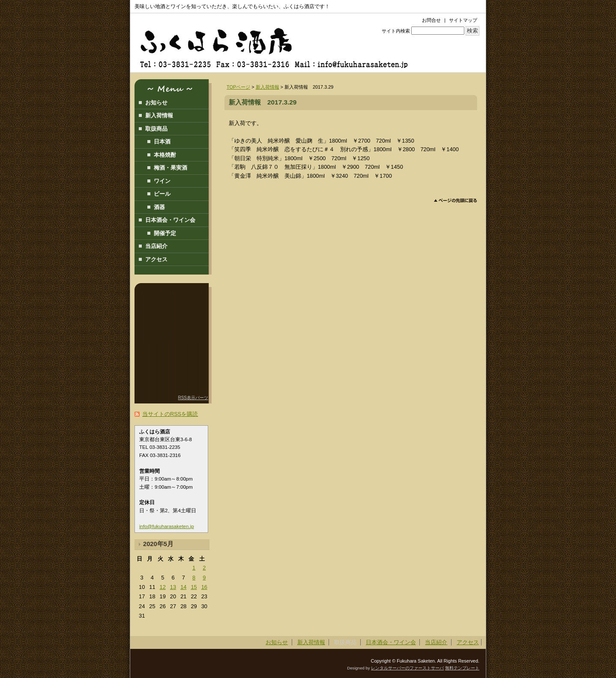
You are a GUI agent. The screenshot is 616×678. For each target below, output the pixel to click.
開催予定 (165, 233)
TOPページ (238, 87)
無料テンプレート (462, 668)
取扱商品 (156, 129)
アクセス (156, 259)
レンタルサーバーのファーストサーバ (407, 668)
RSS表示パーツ (193, 398)
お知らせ (156, 103)
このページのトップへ (456, 201)
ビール (162, 194)
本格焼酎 (165, 155)
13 (173, 587)
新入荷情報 (268, 87)
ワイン (162, 181)
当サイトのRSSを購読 (170, 414)
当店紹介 (156, 246)
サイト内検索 (396, 31)
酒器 (159, 207)
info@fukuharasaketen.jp (167, 526)
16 (204, 587)
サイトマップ (463, 20)
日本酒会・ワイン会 (170, 220)
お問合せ (431, 20)
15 (194, 587)
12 (163, 587)
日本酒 (162, 142)
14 (183, 587)
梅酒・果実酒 (170, 168)
